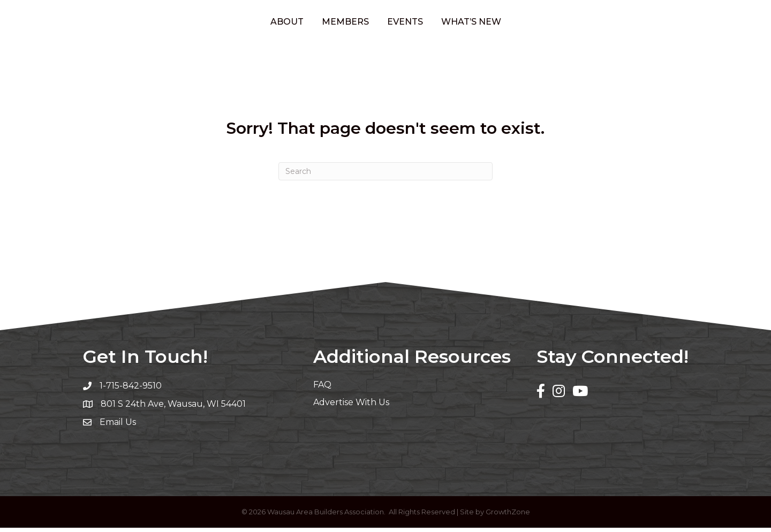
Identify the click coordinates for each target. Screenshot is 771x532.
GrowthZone (508, 516)
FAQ (322, 388)
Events (449, 23)
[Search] (385, 176)
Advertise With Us (351, 406)
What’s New (515, 23)
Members (301, 23)
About (243, 23)
